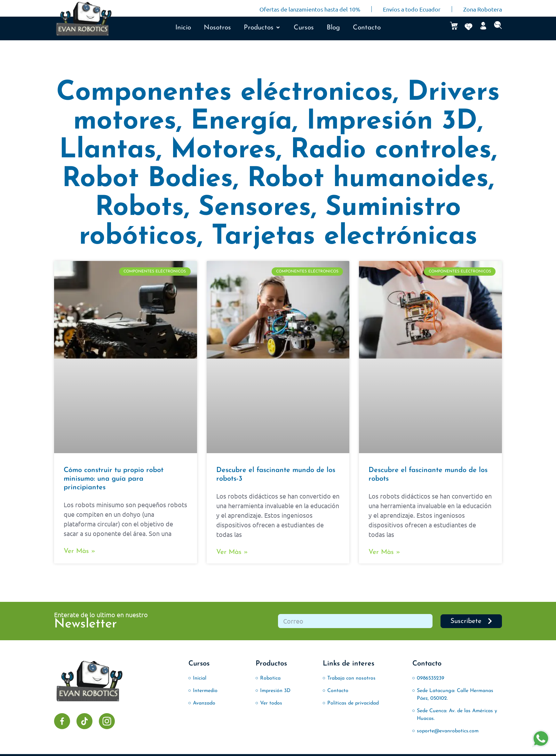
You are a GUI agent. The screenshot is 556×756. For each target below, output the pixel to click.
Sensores (255, 208)
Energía (241, 122)
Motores (223, 150)
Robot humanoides (368, 179)
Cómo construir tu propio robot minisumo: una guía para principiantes (114, 479)
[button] (262, 28)
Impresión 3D (392, 122)
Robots (139, 208)
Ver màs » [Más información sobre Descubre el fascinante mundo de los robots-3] (232, 552)
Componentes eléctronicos (225, 93)
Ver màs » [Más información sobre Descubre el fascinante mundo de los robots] (384, 552)
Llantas (108, 150)
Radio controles (391, 150)
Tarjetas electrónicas (344, 237)
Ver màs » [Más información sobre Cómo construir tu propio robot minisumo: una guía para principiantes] (79, 551)
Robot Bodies (147, 179)
